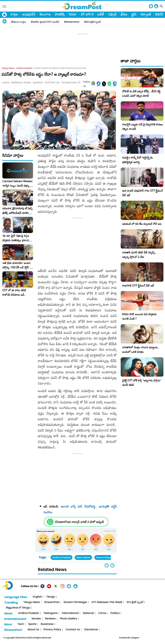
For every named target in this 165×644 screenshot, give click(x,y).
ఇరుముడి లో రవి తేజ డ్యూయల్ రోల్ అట (142, 224)
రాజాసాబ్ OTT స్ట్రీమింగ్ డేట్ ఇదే (138, 285)
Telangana (50, 613)
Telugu (51, 597)
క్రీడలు (124, 14)
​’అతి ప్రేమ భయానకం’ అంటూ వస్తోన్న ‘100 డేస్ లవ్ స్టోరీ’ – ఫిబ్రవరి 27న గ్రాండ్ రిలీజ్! (17, 265)
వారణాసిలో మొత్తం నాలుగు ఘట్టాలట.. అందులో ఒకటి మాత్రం (141, 349)
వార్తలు (14, 14)
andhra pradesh (24, 68)
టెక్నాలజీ (146, 14)
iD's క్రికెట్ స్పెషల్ (135, 602)
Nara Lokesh (83, 557)
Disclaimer (91, 630)
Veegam (135, 638)
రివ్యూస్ (112, 14)
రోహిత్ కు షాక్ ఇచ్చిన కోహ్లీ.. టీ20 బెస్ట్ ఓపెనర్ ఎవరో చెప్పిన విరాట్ (141, 94)
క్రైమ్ (134, 14)
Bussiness (47, 624)
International (70, 613)
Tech (21, 624)
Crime (102, 613)
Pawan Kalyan (104, 557)
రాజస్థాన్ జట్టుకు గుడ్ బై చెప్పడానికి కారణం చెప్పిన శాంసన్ (143, 127)
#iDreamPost (72, 22)
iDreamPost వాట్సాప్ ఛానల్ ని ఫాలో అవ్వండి (79, 522)
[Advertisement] (82, 43)
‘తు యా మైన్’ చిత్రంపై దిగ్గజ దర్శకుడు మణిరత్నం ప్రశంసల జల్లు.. (16, 238)
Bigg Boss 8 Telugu (18, 608)
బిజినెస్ (159, 14)
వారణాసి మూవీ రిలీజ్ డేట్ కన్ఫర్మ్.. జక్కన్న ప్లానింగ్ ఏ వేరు (139, 255)
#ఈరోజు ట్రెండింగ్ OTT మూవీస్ (45, 22)
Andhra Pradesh (61, 557)
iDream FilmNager (75, 602)
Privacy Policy (52, 630)
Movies (36, 619)
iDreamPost (52, 602)
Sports (32, 624)
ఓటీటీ (101, 14)
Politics (115, 613)
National (88, 613)
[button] (112, 565)
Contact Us (73, 630)
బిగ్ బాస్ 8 (87, 14)
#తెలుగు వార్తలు (19, 22)
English (37, 597)
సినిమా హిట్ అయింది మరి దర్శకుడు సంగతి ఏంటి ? (139, 316)
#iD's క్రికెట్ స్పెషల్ (92, 22)
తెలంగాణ (45, 14)
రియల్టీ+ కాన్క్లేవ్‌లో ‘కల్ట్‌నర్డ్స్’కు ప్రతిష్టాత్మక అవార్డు (138, 160)
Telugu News (8, 68)
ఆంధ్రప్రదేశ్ (29, 14)
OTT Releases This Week (107, 602)
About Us (33, 630)
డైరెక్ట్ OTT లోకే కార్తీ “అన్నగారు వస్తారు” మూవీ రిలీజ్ (142, 383)
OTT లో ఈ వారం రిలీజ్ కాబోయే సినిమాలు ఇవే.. (14, 292)
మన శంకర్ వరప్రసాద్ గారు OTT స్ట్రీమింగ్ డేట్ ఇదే (143, 193)
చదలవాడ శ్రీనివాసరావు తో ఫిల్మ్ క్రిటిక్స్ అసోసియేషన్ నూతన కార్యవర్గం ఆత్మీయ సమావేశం (17, 211)
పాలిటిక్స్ (60, 14)
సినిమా (73, 14)
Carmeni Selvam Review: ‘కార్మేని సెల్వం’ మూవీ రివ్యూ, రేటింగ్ (18, 183)
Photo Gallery (69, 619)
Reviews (50, 619)
